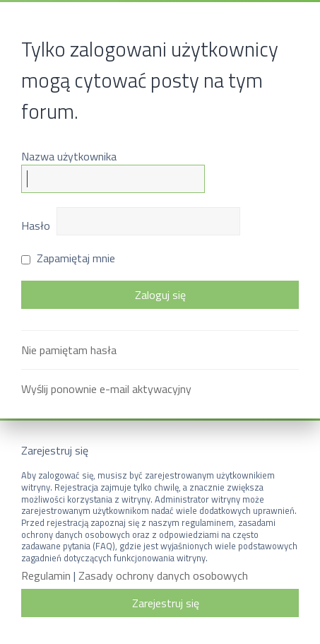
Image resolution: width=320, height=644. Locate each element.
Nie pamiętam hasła (69, 350)
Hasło (36, 226)
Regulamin (46, 576)
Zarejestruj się (166, 603)
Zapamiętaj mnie (68, 258)
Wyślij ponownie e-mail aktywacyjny (106, 389)
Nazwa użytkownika (69, 156)
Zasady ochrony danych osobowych (163, 576)
